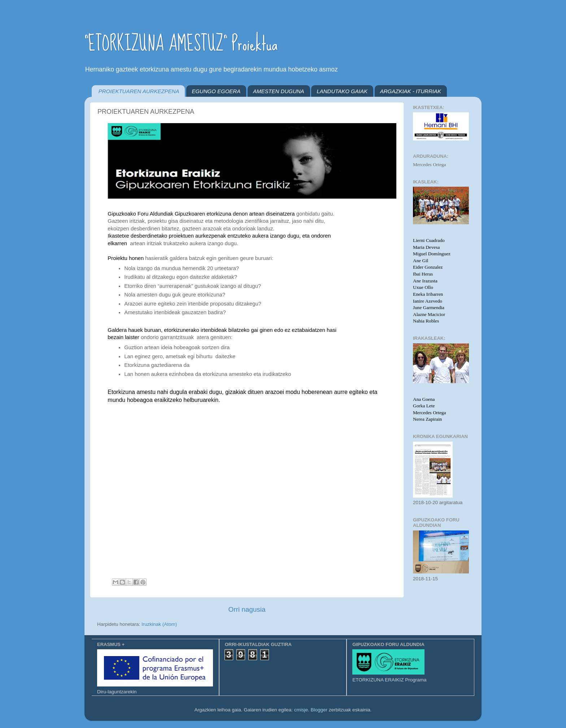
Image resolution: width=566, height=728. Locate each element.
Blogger (319, 710)
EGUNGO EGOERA (216, 91)
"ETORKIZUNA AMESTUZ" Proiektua (181, 44)
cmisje (301, 710)
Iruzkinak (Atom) (159, 624)
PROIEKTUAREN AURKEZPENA (139, 91)
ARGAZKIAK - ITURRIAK (411, 91)
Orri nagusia (247, 609)
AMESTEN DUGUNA (279, 91)
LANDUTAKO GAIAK (342, 91)
